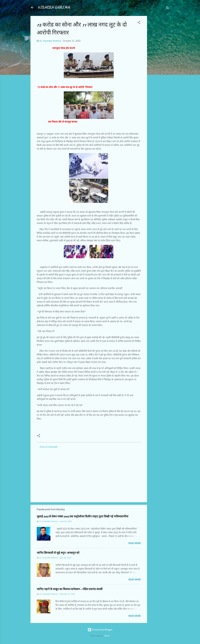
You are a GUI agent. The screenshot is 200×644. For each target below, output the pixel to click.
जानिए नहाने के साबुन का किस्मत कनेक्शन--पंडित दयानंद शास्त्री (70, 589)
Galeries (107, 636)
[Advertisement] (160, 63)
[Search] (168, 8)
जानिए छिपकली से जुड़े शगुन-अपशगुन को (58, 553)
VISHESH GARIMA (54, 7)
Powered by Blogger (100, 630)
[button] (139, 23)
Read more (135, 543)
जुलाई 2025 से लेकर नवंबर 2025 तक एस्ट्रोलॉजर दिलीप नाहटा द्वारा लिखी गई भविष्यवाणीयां (82, 517)
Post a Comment (49, 447)
